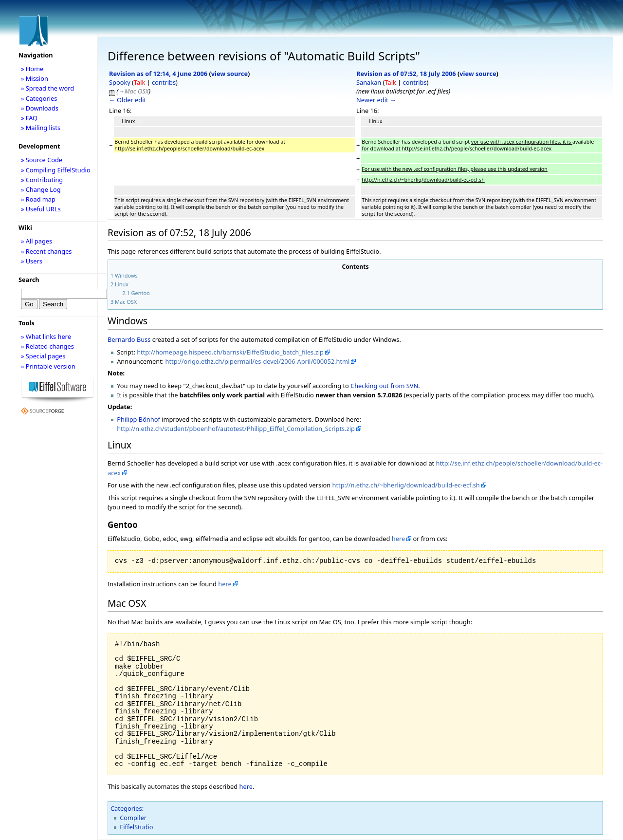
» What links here (46, 336)
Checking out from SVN (384, 386)
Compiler (133, 818)
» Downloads (40, 108)
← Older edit (128, 100)
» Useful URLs (41, 209)
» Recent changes (46, 251)
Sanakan (369, 82)
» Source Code (42, 160)
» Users (32, 261)
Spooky (120, 82)
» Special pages (43, 356)
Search (29, 280)
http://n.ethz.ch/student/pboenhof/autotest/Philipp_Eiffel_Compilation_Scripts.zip (236, 429)
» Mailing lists (41, 128)
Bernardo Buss (129, 339)
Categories (126, 808)
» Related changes (47, 346)
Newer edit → (376, 100)
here (398, 539)
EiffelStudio (136, 827)
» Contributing (42, 180)
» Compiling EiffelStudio (56, 170)
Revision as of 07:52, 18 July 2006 (406, 74)
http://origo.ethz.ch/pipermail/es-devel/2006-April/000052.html (258, 361)
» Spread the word (47, 88)
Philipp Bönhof (138, 419)
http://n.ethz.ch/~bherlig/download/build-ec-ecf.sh (406, 485)
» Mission (35, 78)
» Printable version (48, 366)
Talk (139, 82)
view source (229, 74)
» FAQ (29, 118)
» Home (32, 69)
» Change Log (41, 189)
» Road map (38, 199)
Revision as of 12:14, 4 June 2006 (158, 74)
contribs (164, 82)
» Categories (39, 98)
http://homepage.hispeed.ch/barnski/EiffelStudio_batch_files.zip (230, 352)
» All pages (37, 241)
